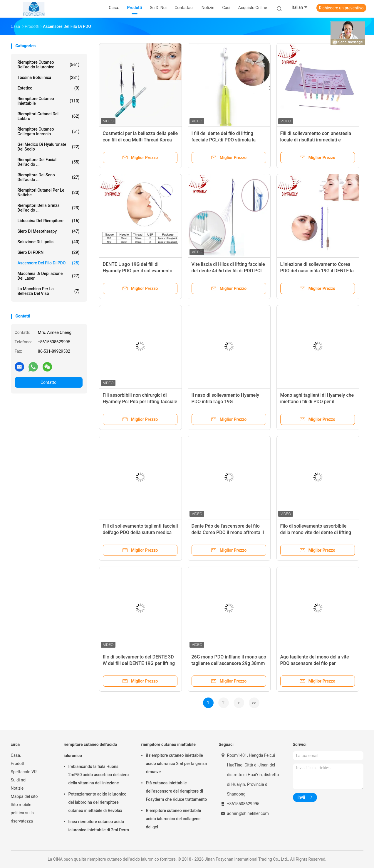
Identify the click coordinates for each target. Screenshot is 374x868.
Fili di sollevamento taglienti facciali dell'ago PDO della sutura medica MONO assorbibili (140, 532)
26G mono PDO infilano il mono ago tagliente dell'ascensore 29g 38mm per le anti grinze (229, 663)
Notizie (17, 788)
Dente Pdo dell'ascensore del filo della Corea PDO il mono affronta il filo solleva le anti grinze (228, 532)
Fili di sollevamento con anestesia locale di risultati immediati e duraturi (316, 140)
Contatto (48, 382)
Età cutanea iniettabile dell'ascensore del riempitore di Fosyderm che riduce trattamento (177, 791)
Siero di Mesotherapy (49, 231)
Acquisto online (253, 8)
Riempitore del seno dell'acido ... (49, 177)
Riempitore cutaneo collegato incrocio (49, 131)
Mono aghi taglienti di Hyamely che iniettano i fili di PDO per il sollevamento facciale (317, 402)
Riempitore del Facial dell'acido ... (49, 162)
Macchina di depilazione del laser (49, 276)
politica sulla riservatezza (22, 817)
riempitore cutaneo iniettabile (49, 101)
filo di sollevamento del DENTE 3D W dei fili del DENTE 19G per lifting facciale (139, 663)
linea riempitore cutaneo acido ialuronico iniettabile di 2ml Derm (99, 826)
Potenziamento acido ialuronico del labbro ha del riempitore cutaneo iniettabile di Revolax (98, 802)
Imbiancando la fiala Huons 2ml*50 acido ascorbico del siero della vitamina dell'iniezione (99, 775)
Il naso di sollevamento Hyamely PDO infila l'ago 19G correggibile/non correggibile (225, 402)
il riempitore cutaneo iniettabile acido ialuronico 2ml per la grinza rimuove (176, 764)
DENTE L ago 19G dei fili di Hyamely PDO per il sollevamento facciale (138, 271)
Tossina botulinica (49, 77)
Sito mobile (21, 805)
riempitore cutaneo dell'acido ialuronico (49, 65)
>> (254, 703)
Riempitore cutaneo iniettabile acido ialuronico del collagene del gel (174, 819)
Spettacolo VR (24, 772)
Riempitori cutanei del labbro (49, 116)
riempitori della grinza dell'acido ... (49, 208)
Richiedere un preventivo (341, 8)
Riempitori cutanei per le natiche (49, 192)
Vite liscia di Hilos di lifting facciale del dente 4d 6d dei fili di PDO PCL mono (228, 271)
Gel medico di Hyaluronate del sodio (49, 147)
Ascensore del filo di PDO (49, 263)
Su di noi (19, 780)
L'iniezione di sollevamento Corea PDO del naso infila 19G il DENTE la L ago (317, 271)
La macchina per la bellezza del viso (49, 291)
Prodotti (18, 764)
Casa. (16, 755)
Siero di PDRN (49, 252)
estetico (49, 88)
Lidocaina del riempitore (49, 221)
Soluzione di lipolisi (49, 242)
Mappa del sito (24, 796)
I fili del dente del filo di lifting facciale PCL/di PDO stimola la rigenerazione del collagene (224, 140)
